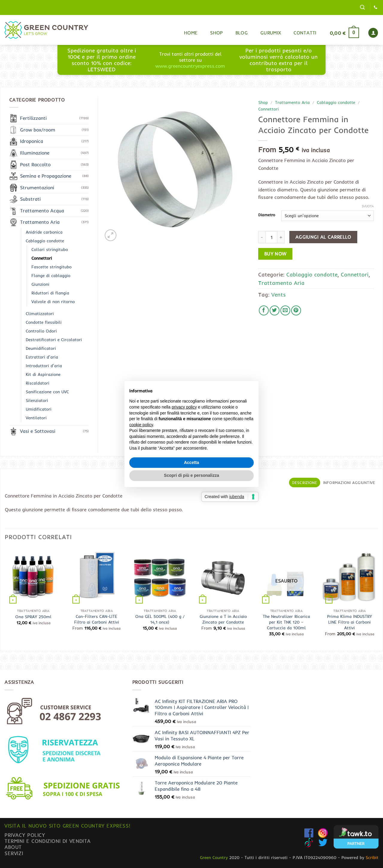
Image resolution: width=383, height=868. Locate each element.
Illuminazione (35, 153)
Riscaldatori (38, 383)
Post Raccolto (35, 164)
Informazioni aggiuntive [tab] (349, 483)
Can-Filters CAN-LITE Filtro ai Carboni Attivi (97, 619)
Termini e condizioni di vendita (48, 841)
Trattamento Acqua (42, 211)
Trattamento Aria (292, 102)
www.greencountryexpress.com (190, 66)
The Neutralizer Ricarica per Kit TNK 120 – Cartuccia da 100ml (286, 622)
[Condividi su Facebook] (264, 310)
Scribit (372, 858)
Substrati (30, 199)
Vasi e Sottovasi (38, 431)
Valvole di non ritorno (53, 302)
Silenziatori (37, 400)
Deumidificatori (41, 348)
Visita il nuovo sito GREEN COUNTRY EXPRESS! (67, 826)
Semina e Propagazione (46, 176)
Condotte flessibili (44, 322)
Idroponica (32, 141)
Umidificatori (39, 409)
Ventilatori (36, 418)
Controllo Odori (41, 331)
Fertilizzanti (33, 118)
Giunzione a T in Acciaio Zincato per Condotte (223, 619)
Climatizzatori (40, 314)
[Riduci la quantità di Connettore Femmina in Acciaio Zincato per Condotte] (262, 237)
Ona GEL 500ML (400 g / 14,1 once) (160, 619)
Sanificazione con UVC (47, 392)
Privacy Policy (25, 835)
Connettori (269, 109)
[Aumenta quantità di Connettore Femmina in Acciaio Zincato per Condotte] (281, 237)
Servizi (14, 853)
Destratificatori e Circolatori (54, 340)
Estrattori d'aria (42, 357)
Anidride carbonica (44, 232)
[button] (362, 7)
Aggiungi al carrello (323, 237)
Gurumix (271, 33)
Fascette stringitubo (51, 267)
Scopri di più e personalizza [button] (191, 475)
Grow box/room (38, 130)
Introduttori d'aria (44, 366)
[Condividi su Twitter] (275, 310)
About (13, 847)
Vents (279, 294)
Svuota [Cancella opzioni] (368, 206)
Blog (242, 33)
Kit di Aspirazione (43, 374)
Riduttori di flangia (50, 293)
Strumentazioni (37, 187)
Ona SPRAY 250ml (33, 617)
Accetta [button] (192, 462)
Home (191, 33)
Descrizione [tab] (305, 483)
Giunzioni (40, 284)
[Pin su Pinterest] (296, 310)
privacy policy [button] (184, 407)
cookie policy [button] (141, 425)
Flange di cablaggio (51, 276)
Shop (216, 33)
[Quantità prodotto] (271, 237)
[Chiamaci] (376, 7)
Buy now (275, 254)
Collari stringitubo (50, 249)
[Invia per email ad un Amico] (285, 310)
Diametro (267, 215)
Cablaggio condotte (336, 102)
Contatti (305, 33)
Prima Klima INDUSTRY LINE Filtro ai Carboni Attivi (349, 622)
